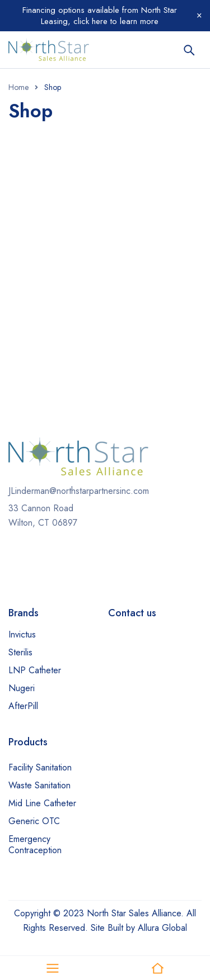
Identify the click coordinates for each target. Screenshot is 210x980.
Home (18, 87)
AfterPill (23, 706)
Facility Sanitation (40, 767)
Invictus (22, 634)
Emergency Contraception (35, 845)
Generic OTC (34, 821)
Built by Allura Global (147, 928)
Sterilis (20, 652)
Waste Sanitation (39, 785)
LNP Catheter (35, 670)
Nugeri (22, 688)
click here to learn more (115, 21)
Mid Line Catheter (42, 803)
